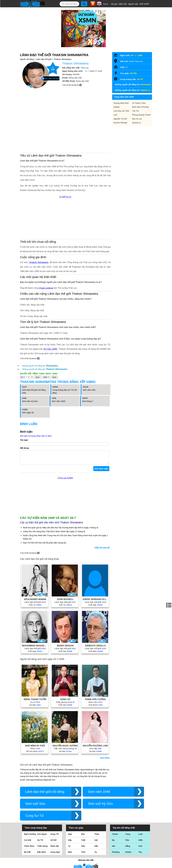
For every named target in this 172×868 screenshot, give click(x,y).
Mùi (83, 837)
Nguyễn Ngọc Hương (65, 748)
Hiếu (141, 843)
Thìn (83, 855)
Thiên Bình (29, 849)
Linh (141, 837)
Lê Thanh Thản (139, 103)
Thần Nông (42, 849)
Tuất (83, 843)
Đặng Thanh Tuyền (35, 702)
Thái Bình (95, 708)
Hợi (96, 843)
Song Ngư (55, 855)
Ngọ (70, 837)
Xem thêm (105, 760)
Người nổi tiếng (27, 59)
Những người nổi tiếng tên (40, 366)
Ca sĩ (106, 4)
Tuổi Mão (95, 654)
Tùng (128, 837)
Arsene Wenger (120, 123)
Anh (140, 849)
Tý (69, 849)
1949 (140, 55)
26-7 (87, 71)
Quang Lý (136, 123)
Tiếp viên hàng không (65, 751)
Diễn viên (123, 4)
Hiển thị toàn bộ (102, 550)
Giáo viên (95, 705)
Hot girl (114, 4)
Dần (96, 849)
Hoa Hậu (95, 751)
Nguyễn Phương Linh (95, 748)
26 (132, 55)
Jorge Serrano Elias (95, 602)
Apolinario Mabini (35, 602)
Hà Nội (35, 708)
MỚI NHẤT (144, 4)
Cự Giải (28, 843)
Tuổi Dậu (95, 608)
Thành (115, 837)
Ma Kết (27, 855)
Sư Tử (140, 79)
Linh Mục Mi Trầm (121, 111)
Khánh (128, 855)
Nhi (114, 849)
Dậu (70, 843)
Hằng (128, 849)
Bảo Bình (42, 855)
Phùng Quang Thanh (141, 115)
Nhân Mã (55, 849)
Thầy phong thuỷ (65, 705)
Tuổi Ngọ (35, 654)
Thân (97, 837)
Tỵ (96, 855)
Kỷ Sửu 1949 (50, 349)
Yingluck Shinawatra (39, 262)
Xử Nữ (53, 843)
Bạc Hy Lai (137, 119)
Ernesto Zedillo (95, 648)
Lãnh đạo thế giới (44, 59)
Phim (35, 751)
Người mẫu (133, 4)
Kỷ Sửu (133, 73)
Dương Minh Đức (121, 103)
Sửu (83, 849)
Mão (70, 855)
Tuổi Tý (35, 608)
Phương (116, 855)
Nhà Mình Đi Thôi (35, 748)
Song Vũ (65, 702)
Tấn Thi (135, 111)
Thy (140, 855)
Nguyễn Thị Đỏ (120, 119)
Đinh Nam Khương (140, 107)
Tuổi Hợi (65, 654)
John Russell (65, 602)
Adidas (117, 107)
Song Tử (54, 837)
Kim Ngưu (42, 837)
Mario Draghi (65, 648)
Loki (115, 115)
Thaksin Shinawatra (63, 59)
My (113, 843)
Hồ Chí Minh (35, 754)
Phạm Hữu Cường (95, 702)
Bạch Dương (30, 837)
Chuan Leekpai (46, 288)
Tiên (127, 843)
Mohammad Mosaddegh (35, 648)
